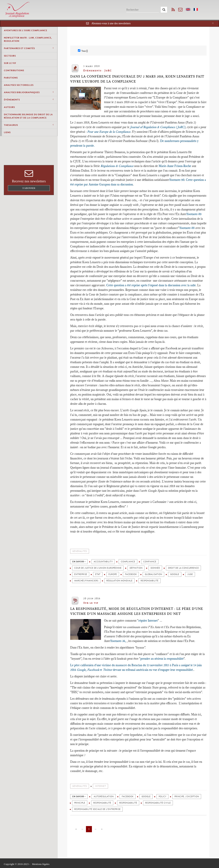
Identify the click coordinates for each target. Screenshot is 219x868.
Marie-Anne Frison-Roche (175, 166)
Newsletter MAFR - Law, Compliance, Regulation (28, 39)
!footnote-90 (177, 180)
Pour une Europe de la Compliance (109, 132)
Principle (80, 803)
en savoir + (79, 562)
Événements (29, 100)
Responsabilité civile (158, 803)
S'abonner (29, 188)
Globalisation (153, 574)
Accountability (103, 562)
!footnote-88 (187, 228)
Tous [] (83, 51)
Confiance (150, 562)
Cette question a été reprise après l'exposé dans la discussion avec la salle (151, 285)
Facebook (131, 574)
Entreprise (81, 574)
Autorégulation (104, 797)
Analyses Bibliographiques (29, 92)
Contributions (14, 70)
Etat (98, 574)
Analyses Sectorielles (19, 85)
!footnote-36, (118, 641)
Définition (136, 568)
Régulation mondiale (119, 581)
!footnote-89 (194, 214)
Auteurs (9, 107)
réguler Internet (148, 621)
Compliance (128, 562)
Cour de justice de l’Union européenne (98, 568)
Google (175, 574)
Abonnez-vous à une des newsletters (111, 23)
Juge (190, 574)
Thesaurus (29, 125)
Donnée (155, 568)
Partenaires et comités (29, 48)
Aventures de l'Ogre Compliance (25, 30)
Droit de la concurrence (183, 568)
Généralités (80, 551)
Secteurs (10, 56)
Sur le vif (10, 63)
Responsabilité (149, 581)
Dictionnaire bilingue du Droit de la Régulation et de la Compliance (28, 116)
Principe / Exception (187, 797)
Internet (100, 786)
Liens (7, 132)
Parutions (11, 78)
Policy (162, 797)
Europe (113, 574)
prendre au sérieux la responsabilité (162, 659)
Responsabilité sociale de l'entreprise (97, 809)
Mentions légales (41, 864)
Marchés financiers (86, 581)
